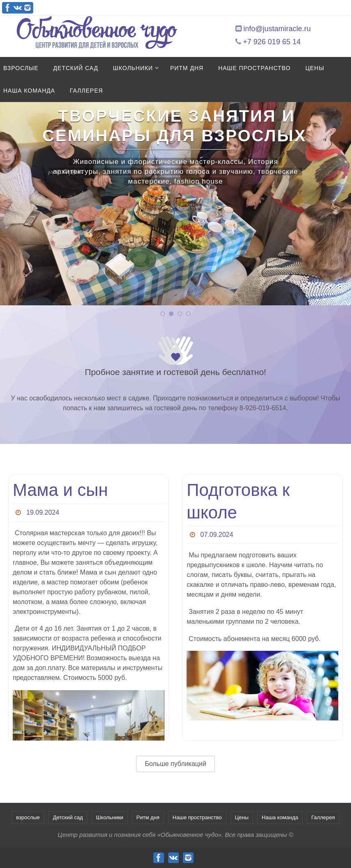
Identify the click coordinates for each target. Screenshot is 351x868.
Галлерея (323, 817)
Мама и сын (60, 490)
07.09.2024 (217, 535)
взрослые (28, 817)
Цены (242, 817)
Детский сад (68, 817)
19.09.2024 (43, 512)
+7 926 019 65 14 (272, 42)
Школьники (109, 817)
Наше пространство (197, 817)
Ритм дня (148, 817)
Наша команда (280, 817)
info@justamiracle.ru (277, 29)
